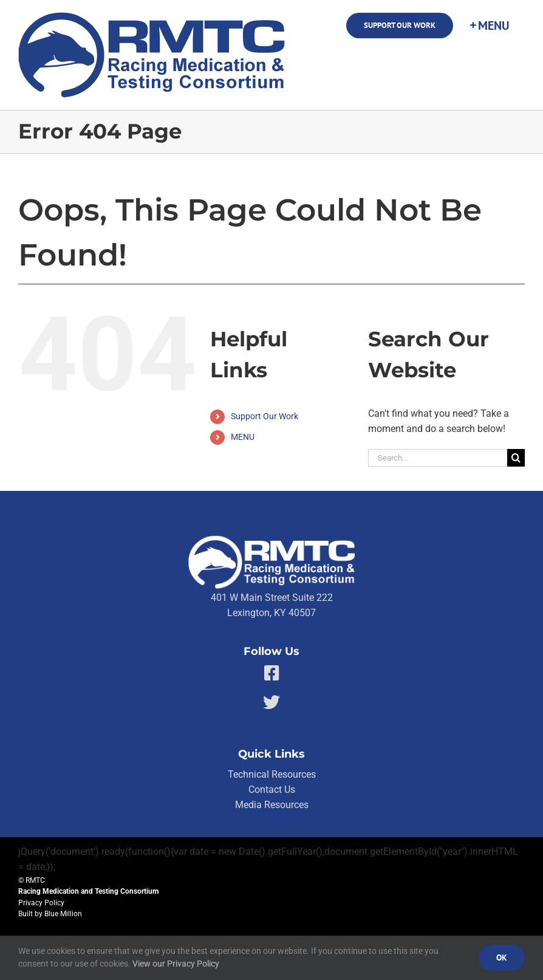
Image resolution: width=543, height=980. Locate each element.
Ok (502, 958)
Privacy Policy (41, 903)
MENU (243, 437)
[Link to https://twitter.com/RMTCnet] (271, 702)
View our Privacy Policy (176, 964)
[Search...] (438, 458)
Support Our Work (265, 416)
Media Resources (272, 805)
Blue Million (63, 914)
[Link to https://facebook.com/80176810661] (272, 673)
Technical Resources (272, 774)
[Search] (516, 458)
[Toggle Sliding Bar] (489, 26)
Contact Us (272, 790)
